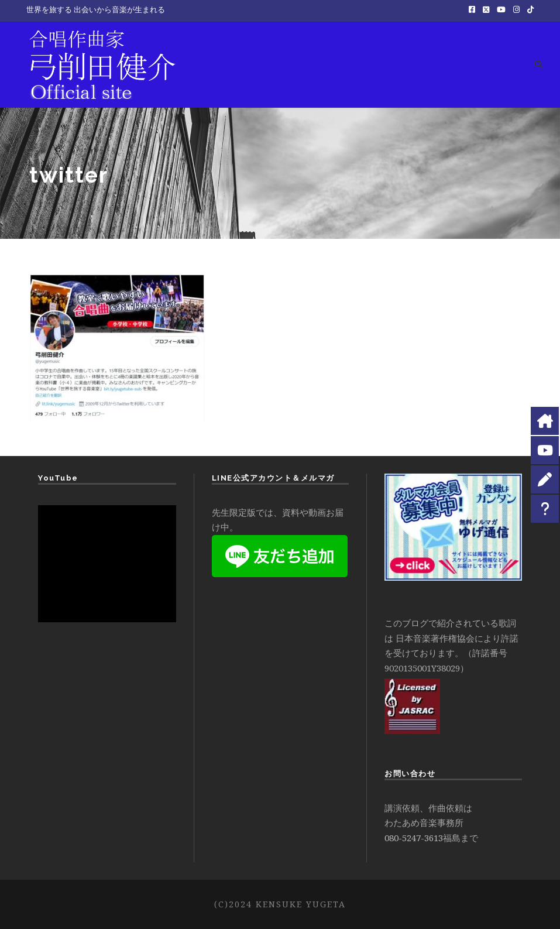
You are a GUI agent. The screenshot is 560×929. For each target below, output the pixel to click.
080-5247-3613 (414, 838)
